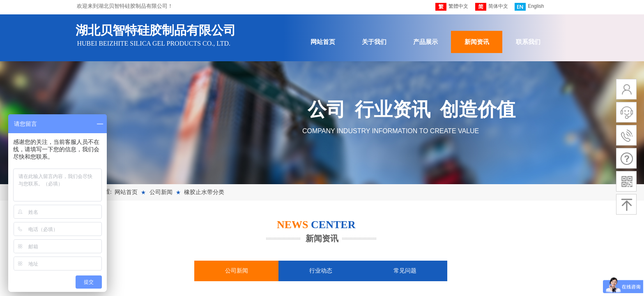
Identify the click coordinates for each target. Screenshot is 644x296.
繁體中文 (452, 7)
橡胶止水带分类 (204, 192)
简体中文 (492, 7)
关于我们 (374, 42)
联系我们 (528, 42)
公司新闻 (161, 192)
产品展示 (425, 42)
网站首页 (323, 42)
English (529, 7)
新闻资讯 (477, 42)
